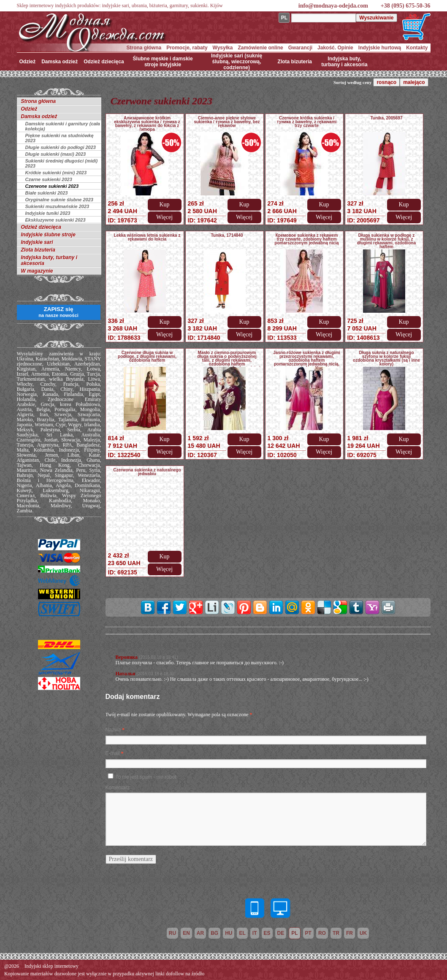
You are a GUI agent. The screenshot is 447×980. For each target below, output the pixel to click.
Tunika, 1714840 (227, 235)
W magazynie (37, 271)
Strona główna (144, 48)
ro (322, 933)
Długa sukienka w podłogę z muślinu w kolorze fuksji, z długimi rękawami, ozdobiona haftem (386, 241)
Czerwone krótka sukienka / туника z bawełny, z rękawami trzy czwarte (307, 122)
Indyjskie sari (37, 242)
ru (172, 933)
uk (363, 933)
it (255, 933)
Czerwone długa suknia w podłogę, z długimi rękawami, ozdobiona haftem (147, 356)
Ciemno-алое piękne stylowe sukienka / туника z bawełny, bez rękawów (227, 122)
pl (294, 933)
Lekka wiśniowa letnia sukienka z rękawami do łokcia (147, 237)
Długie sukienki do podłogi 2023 (61, 147)
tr (336, 933)
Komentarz (118, 788)
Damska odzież (60, 62)
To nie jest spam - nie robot (146, 777)
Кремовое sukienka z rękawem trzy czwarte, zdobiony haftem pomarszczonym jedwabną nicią (306, 239)
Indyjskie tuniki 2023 (48, 213)
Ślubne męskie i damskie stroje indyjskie (163, 62)
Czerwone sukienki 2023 (52, 186)
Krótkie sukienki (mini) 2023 (56, 173)
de (281, 933)
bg (214, 933)
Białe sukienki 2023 (47, 193)
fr (349, 933)
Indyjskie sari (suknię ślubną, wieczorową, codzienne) (237, 62)
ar (200, 933)
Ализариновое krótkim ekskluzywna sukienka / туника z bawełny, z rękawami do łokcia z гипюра (147, 124)
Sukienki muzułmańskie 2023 (57, 206)
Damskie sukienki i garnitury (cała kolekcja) (63, 126)
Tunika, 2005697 (387, 118)
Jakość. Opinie (335, 48)
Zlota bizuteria (295, 62)
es (267, 933)
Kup (164, 204)
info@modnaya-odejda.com (333, 6)
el (242, 933)
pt (308, 933)
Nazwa (113, 730)
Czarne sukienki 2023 (49, 179)
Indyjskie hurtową (380, 48)
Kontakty (417, 48)
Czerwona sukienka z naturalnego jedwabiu (147, 472)
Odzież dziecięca (104, 62)
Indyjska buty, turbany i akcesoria (344, 62)
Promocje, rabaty (187, 48)
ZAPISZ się (58, 312)
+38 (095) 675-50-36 (406, 6)
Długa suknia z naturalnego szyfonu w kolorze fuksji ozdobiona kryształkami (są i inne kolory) (386, 358)
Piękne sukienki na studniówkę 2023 (60, 138)
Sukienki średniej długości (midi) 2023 (62, 163)
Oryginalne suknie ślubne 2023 (59, 200)
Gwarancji (300, 48)
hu (229, 933)
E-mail (113, 753)
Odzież (28, 62)
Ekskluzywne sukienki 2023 (56, 220)
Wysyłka (223, 48)
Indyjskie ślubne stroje (48, 235)
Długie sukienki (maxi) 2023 (56, 154)
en (186, 933)
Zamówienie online (260, 48)
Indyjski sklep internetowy (51, 966)
